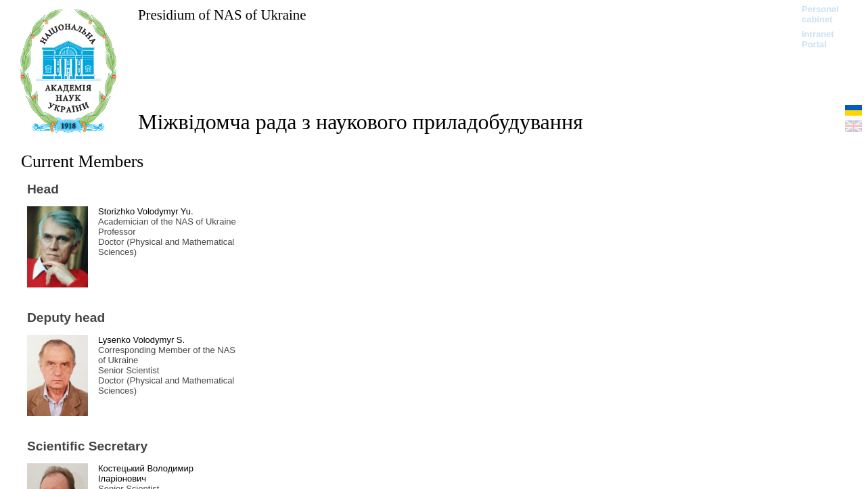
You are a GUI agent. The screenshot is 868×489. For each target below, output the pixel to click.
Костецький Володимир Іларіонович (146, 473)
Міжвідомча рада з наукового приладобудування (361, 122)
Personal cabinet (820, 14)
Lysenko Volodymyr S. (141, 340)
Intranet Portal (818, 39)
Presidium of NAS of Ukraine (222, 15)
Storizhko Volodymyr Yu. (146, 211)
